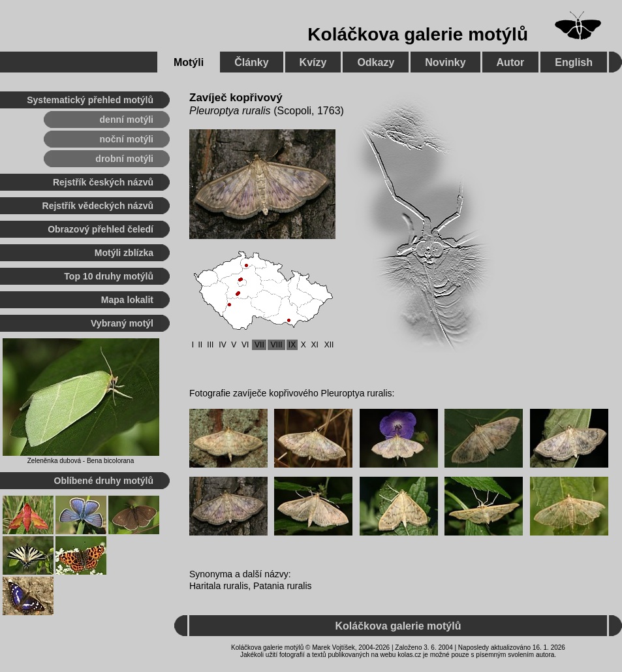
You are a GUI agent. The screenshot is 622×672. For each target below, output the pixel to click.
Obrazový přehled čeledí (101, 229)
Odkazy (376, 62)
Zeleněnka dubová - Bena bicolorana (81, 461)
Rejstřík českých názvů (103, 182)
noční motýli (127, 139)
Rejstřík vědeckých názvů (98, 206)
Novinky (445, 62)
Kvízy (313, 62)
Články (251, 62)
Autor (511, 62)
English (574, 62)
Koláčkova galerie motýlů (418, 34)
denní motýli (127, 120)
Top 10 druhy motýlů (109, 276)
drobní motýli (124, 159)
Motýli (189, 62)
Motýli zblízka (124, 253)
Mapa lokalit (127, 300)
